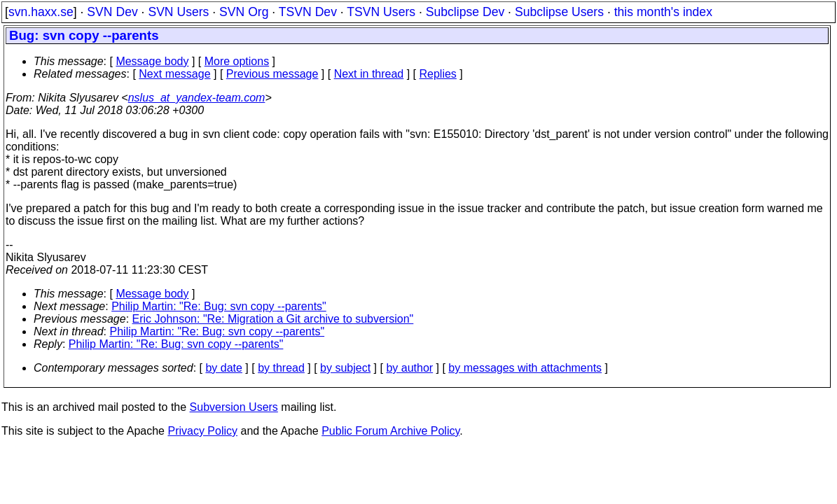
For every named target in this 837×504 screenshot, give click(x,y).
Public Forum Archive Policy (390, 431)
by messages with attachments (525, 368)
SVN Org (244, 12)
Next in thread (369, 74)
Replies (438, 74)
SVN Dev (112, 12)
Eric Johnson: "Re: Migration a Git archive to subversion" (273, 319)
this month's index (663, 12)
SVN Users (178, 12)
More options (237, 61)
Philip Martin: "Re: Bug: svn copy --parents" (219, 306)
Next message (174, 74)
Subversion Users (234, 407)
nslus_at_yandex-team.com (197, 98)
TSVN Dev (308, 12)
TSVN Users (381, 12)
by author (409, 368)
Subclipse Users (559, 12)
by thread (281, 368)
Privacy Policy (202, 431)
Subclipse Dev (465, 12)
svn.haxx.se (41, 12)
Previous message (272, 74)
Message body (152, 61)
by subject (345, 368)
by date (223, 368)
